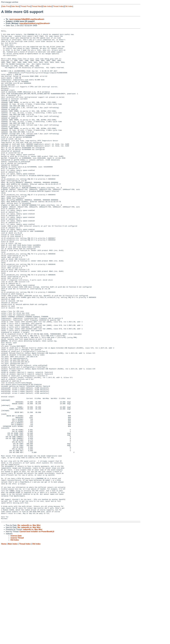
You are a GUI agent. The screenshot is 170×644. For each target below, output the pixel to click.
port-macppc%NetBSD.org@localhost (27, 19)
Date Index (47, 6)
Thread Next (37, 6)
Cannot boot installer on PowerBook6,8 (37, 629)
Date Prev (6, 6)
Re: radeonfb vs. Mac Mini (29, 623)
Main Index (13, 642)
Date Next (15, 6)
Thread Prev (25, 6)
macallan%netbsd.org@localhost (34, 23)
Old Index (69, 6)
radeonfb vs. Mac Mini (33, 627)
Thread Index (58, 6)
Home (4, 642)
